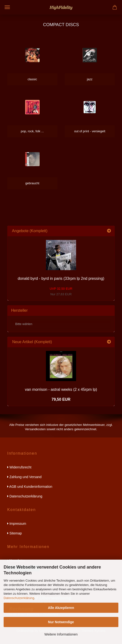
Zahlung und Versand (24, 477)
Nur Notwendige (61, 622)
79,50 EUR (61, 399)
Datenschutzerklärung (19, 598)
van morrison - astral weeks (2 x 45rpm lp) (61, 389)
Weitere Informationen (61, 634)
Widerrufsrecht (19, 467)
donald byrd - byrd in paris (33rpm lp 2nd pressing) (61, 278)
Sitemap (14, 533)
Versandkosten (35, 429)
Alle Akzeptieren (61, 608)
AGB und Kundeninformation (30, 487)
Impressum (17, 524)
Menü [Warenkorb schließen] (7, 7)
